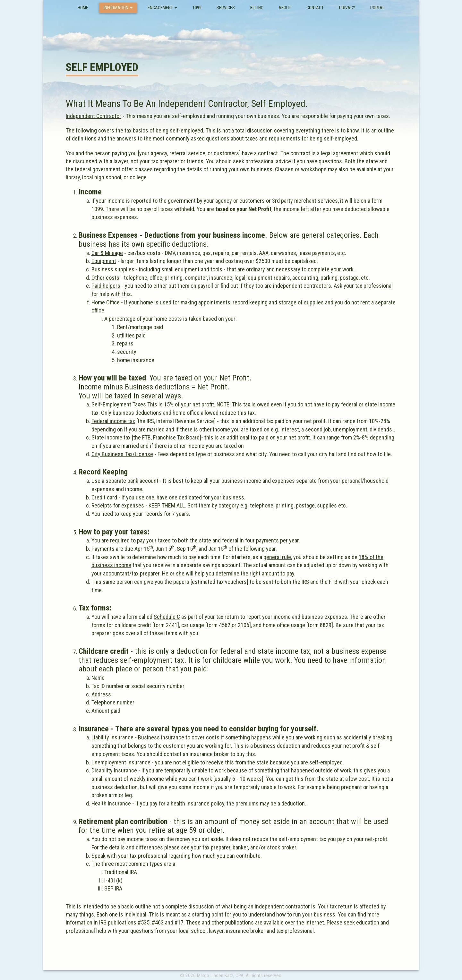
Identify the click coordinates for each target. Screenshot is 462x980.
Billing (257, 8)
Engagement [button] (162, 8)
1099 (197, 8)
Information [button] (118, 8)
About (285, 8)
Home (85, 8)
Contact (315, 8)
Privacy (347, 8)
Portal (377, 8)
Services (226, 8)
